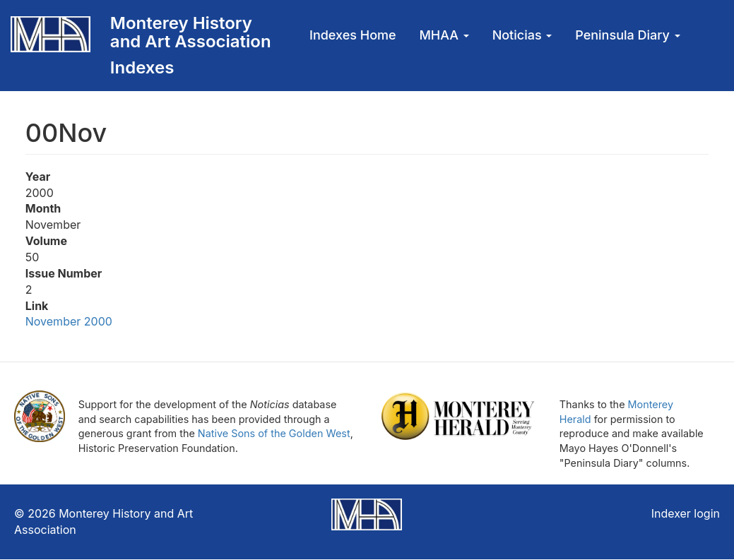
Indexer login (686, 513)
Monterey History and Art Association (191, 32)
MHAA (444, 35)
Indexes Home (353, 35)
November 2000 (69, 321)
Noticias (522, 35)
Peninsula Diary (627, 35)
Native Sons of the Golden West (274, 433)
